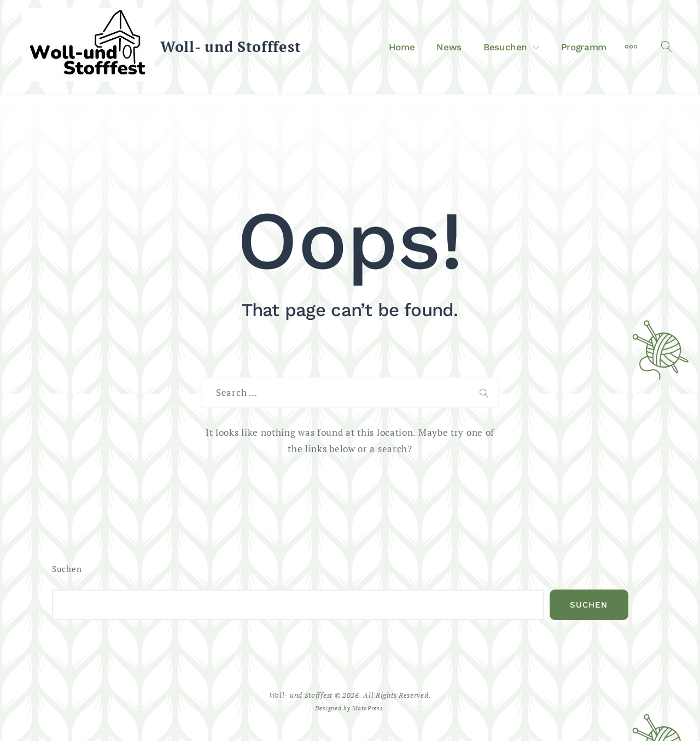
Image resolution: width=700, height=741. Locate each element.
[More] (631, 47)
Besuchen (505, 47)
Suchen (67, 569)
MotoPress (367, 708)
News (449, 47)
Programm (584, 47)
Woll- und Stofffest (231, 46)
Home (402, 47)
